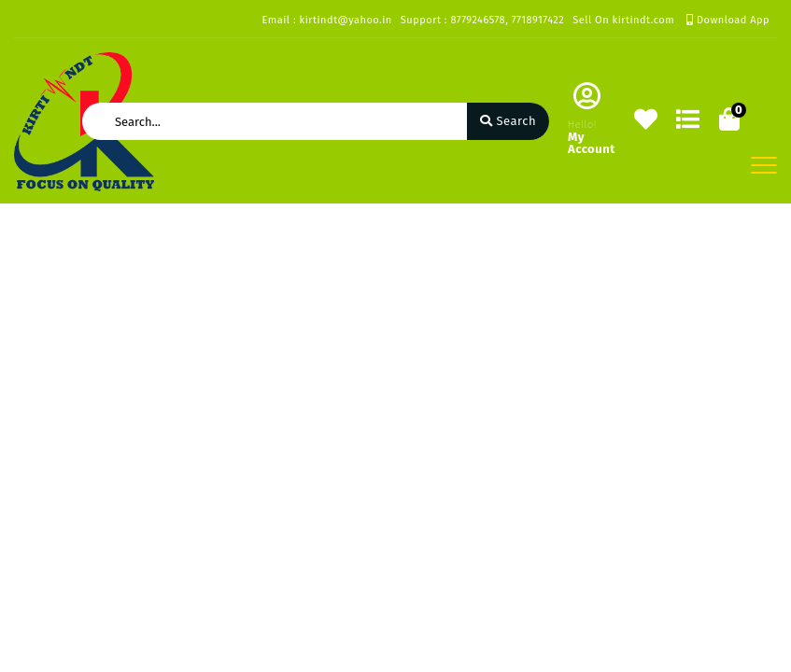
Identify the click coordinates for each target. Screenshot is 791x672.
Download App (728, 20)
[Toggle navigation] (764, 165)
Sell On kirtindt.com (623, 20)
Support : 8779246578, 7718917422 (482, 20)
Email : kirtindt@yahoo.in (327, 20)
